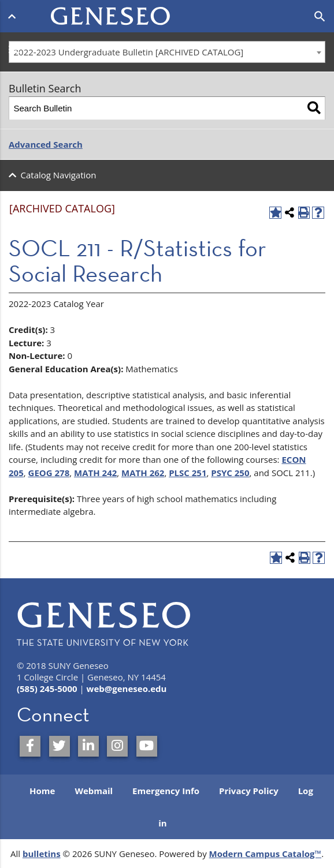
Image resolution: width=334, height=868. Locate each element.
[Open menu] (14, 16)
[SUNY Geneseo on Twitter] (60, 746)
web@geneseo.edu (127, 689)
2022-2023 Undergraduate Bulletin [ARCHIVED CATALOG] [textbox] (129, 52)
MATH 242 (95, 473)
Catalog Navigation (59, 175)
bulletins (42, 854)
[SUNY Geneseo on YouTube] (147, 746)
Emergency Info (166, 791)
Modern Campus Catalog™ (266, 854)
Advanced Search (46, 144)
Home (42, 791)
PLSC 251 (188, 473)
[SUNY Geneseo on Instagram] (117, 746)
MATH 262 (143, 473)
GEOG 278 (49, 473)
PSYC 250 (230, 473)
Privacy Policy (249, 791)
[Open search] (320, 17)
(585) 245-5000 (47, 689)
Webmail (94, 791)
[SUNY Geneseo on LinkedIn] (88, 746)
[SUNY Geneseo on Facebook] (30, 746)
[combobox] (167, 52)
